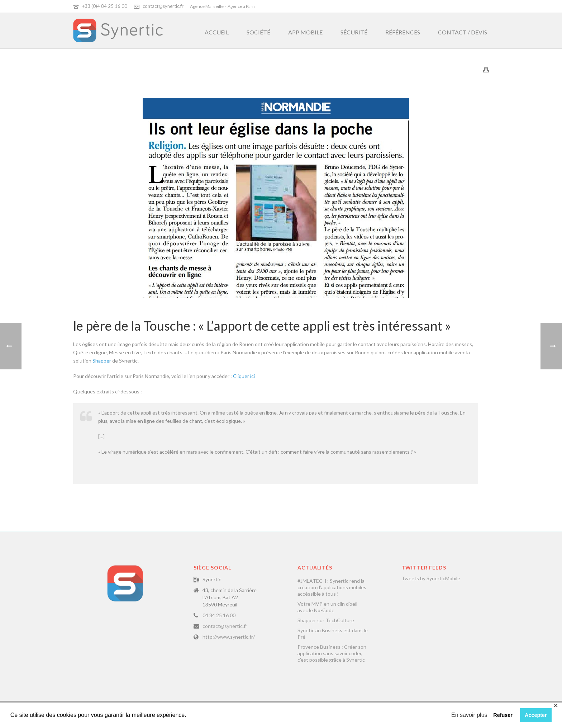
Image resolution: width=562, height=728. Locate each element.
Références (403, 32)
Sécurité (354, 32)
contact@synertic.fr (163, 6)
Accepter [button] (536, 715)
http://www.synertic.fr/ (229, 637)
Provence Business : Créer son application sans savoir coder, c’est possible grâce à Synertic (332, 653)
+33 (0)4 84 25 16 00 (105, 6)
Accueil (217, 32)
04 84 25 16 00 (219, 615)
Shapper (102, 361)
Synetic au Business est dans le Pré (333, 634)
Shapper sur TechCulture (326, 620)
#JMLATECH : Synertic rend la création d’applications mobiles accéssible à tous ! (332, 587)
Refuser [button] (503, 715)
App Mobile (305, 32)
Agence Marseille (207, 6)
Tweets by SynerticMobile (431, 578)
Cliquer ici (245, 376)
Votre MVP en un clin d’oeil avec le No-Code (327, 607)
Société (258, 32)
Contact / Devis (463, 32)
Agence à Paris (242, 6)
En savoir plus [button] (469, 715)
